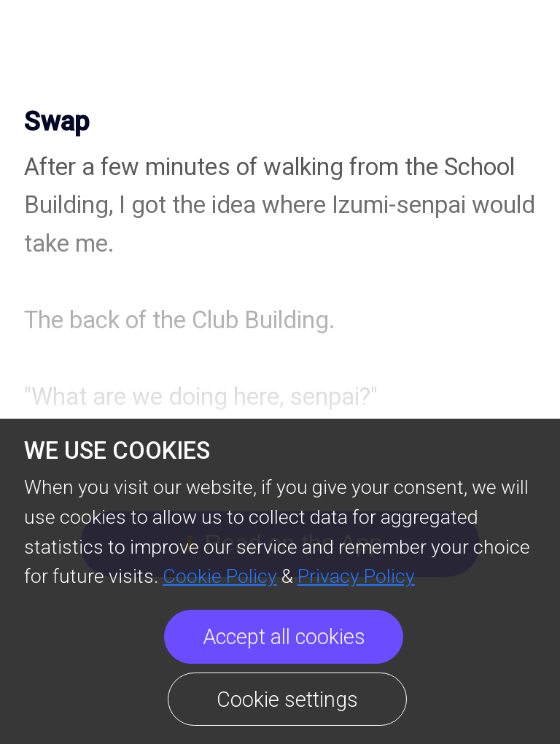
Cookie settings (287, 700)
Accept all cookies (284, 637)
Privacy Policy (356, 576)
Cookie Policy (220, 576)
